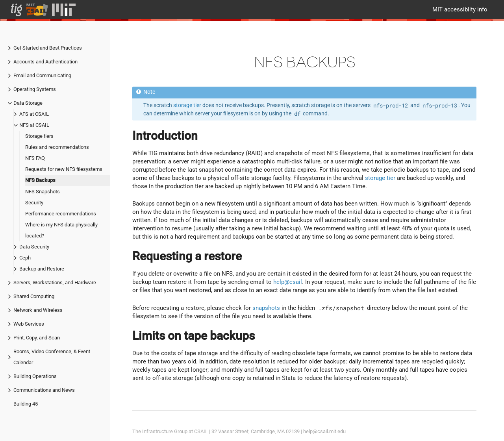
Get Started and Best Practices (48, 48)
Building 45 (26, 404)
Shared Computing (34, 296)
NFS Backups (40, 180)
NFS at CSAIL (34, 125)
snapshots (266, 308)
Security (34, 203)
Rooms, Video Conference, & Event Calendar (52, 357)
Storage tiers (39, 136)
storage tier (187, 105)
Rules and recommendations (57, 147)
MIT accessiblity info (460, 9)
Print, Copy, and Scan (37, 338)
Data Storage (28, 103)
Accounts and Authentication (45, 62)
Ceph (25, 258)
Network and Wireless (38, 310)
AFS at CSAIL (34, 114)
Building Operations (35, 376)
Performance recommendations (61, 214)
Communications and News (44, 390)
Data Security (34, 247)
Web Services (29, 324)
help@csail (288, 282)
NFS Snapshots (43, 192)
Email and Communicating (42, 75)
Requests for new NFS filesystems (64, 169)
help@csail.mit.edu (324, 431)
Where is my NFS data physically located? (61, 230)
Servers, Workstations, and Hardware (55, 283)
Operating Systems (35, 89)
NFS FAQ (35, 158)
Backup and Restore (42, 269)
